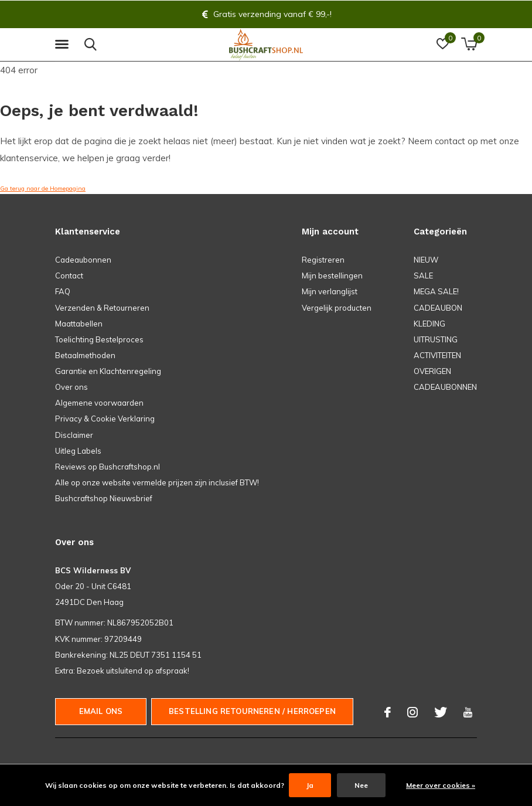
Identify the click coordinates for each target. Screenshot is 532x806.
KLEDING (429, 324)
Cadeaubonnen (83, 260)
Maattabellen (79, 324)
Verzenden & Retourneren (102, 308)
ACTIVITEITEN (437, 355)
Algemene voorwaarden (99, 403)
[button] (64, 45)
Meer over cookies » (441, 785)
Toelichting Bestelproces (99, 339)
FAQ (63, 291)
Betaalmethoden (85, 355)
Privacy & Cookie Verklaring (105, 419)
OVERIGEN (432, 371)
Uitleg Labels (78, 451)
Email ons (101, 711)
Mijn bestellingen (332, 276)
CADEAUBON (438, 308)
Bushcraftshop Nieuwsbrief (104, 498)
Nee (361, 785)
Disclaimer (74, 435)
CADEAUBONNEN (445, 387)
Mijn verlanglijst (330, 291)
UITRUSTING (436, 339)
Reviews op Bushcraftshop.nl (108, 467)
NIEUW (426, 260)
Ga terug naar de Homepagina (43, 188)
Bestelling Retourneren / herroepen (252, 711)
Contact (69, 276)
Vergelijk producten (337, 308)
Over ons (71, 387)
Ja (310, 785)
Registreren (323, 260)
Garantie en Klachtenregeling (108, 371)
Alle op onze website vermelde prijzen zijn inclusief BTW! (157, 482)
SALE (423, 276)
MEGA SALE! (436, 291)
